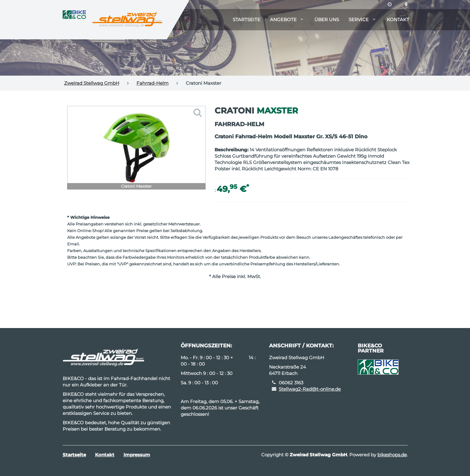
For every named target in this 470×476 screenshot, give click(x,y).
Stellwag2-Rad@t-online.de (310, 389)
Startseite (247, 20)
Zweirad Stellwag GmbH (92, 83)
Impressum (137, 455)
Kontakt (398, 20)
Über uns (327, 20)
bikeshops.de (392, 455)
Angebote (283, 20)
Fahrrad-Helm (153, 83)
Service (359, 20)
